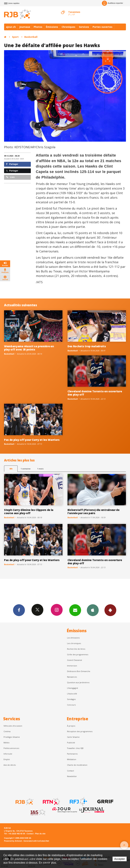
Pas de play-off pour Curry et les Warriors (32, 440)
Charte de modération (77, 765)
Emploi (7, 759)
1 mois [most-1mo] (40, 469)
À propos (71, 726)
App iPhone (93, 610)
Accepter (120, 859)
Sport (15, 37)
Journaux (25, 27)
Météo (7, 743)
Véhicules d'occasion (13, 726)
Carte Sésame (73, 737)
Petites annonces (11, 748)
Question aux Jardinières (78, 682)
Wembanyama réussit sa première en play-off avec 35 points (29, 348)
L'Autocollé (72, 694)
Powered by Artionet (13, 841)
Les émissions (73, 638)
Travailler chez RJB (75, 748)
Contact (71, 771)
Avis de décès (10, 765)
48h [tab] (11, 469)
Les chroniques (74, 643)
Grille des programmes (78, 654)
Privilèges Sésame (12, 737)
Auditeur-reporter (112, 3)
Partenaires (72, 754)
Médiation (72, 759)
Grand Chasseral (74, 660)
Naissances (72, 677)
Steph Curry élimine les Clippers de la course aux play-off (29, 511)
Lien (10, 177)
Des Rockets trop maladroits (87, 346)
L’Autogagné (73, 688)
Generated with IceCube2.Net (36, 841)
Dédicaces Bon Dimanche (79, 671)
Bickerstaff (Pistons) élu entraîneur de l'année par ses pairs (94, 511)
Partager (12, 164)
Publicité (71, 743)
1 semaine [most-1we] (26, 469)
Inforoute (8, 754)
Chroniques (68, 27)
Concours (71, 705)
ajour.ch (11, 27)
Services (84, 27)
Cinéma (7, 731)
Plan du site (40, 834)
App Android (110, 610)
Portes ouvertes (102, 27)
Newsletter (72, 776)
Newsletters (75, 610)
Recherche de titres (76, 649)
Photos (38, 27)
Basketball (31, 37)
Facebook (19, 610)
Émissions (52, 27)
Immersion (72, 666)
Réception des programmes (80, 731)
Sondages (71, 699)
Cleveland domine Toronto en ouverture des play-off (95, 393)
